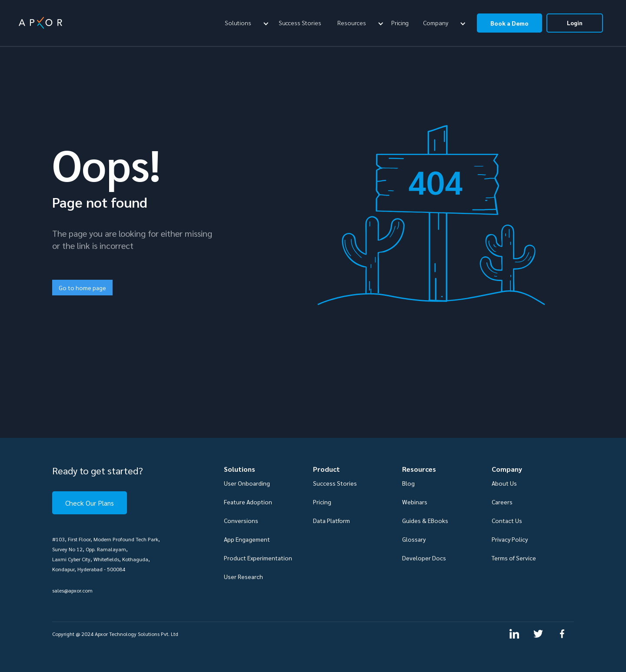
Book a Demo (509, 23)
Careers (502, 502)
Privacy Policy (510, 539)
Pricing (400, 23)
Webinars (415, 502)
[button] (245, 23)
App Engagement (247, 539)
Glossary (414, 539)
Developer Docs (424, 558)
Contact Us (507, 520)
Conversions (241, 520)
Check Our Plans (90, 503)
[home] (40, 23)
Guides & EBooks (425, 520)
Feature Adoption (248, 502)
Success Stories (300, 23)
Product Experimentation (258, 558)
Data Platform (331, 520)
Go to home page (82, 288)
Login (575, 23)
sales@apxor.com (72, 590)
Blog (408, 483)
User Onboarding (247, 483)
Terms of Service (514, 558)
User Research (243, 576)
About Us (504, 483)
